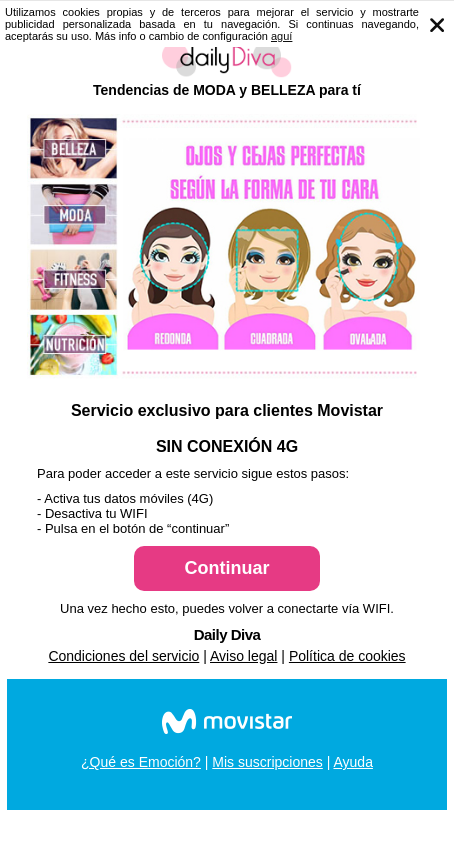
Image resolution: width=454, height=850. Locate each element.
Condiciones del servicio (123, 656)
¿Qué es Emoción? (141, 762)
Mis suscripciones (267, 762)
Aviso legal (243, 656)
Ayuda (352, 762)
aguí (281, 36)
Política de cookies (347, 656)
